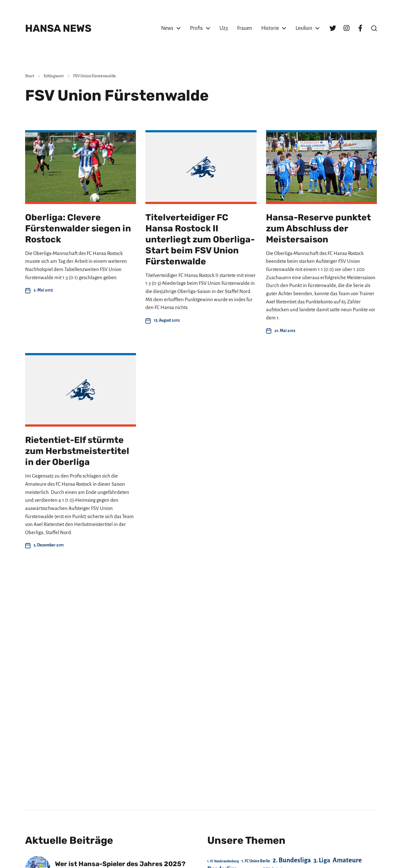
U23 (224, 28)
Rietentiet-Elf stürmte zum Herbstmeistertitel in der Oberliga (77, 451)
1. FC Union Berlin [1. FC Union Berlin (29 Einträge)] (256, 861)
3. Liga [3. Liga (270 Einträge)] (322, 860)
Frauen (244, 28)
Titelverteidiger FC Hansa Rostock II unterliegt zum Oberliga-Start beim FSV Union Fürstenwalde (200, 239)
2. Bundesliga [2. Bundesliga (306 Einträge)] (292, 860)
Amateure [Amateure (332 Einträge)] (347, 860)
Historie (270, 28)
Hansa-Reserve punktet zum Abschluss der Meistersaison (318, 228)
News (167, 28)
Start (30, 76)
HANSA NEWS (58, 28)
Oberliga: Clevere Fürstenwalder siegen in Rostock (78, 228)
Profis (196, 28)
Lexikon (304, 28)
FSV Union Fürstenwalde (95, 76)
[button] (374, 28)
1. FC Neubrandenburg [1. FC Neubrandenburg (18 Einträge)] (223, 861)
